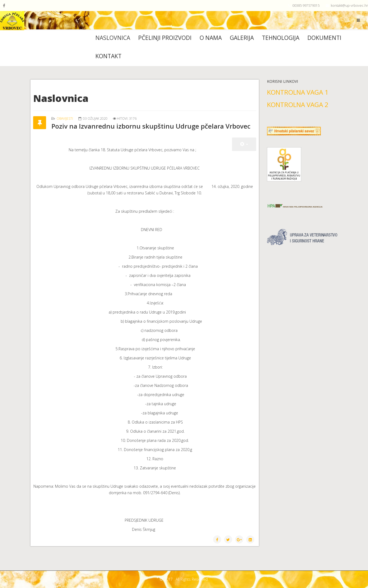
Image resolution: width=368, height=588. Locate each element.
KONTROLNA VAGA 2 (298, 104)
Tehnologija (281, 38)
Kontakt (108, 56)
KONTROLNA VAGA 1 (298, 92)
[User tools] (244, 144)
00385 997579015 (306, 6)
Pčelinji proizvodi (165, 38)
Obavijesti (65, 118)
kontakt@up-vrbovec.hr (349, 6)
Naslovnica (113, 38)
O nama (211, 38)
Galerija (242, 38)
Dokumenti (324, 38)
